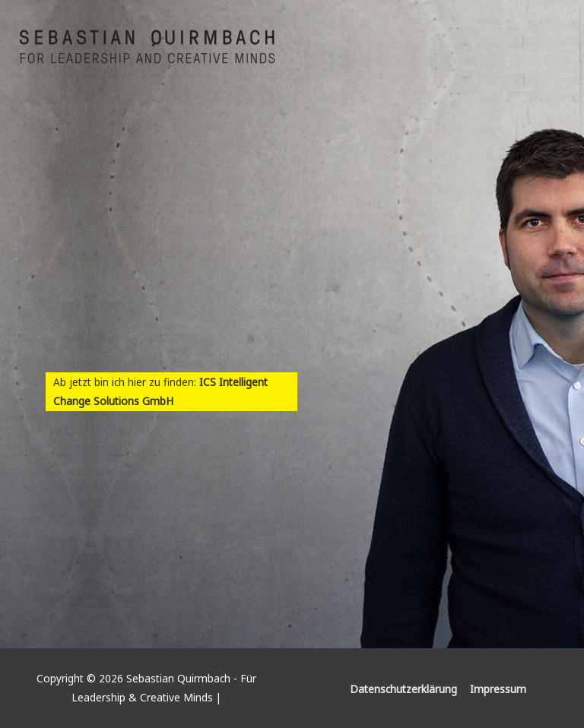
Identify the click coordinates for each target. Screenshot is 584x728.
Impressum (498, 689)
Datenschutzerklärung (403, 689)
